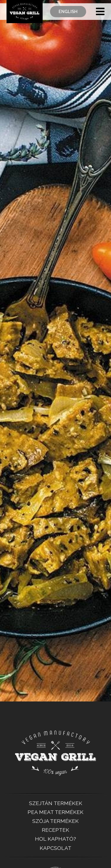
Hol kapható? (55, 839)
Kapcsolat (55, 848)
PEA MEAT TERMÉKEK (55, 812)
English (68, 11)
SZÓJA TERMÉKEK (55, 821)
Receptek (55, 830)
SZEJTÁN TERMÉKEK (56, 803)
